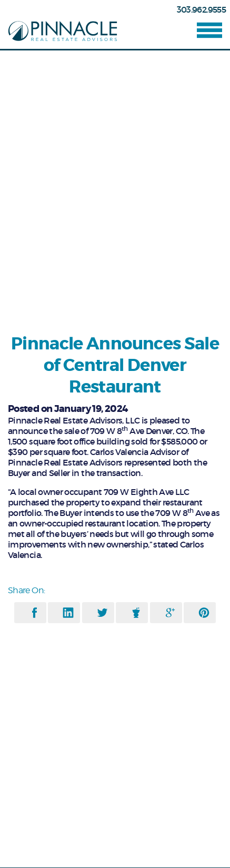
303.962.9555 (201, 9)
